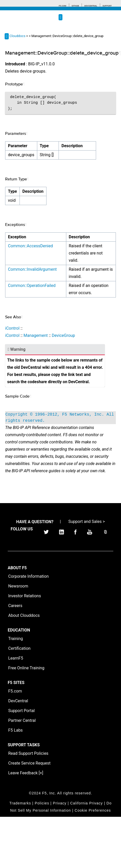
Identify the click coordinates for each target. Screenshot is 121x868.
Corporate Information (29, 576)
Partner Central (22, 720)
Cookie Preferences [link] (93, 810)
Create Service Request (29, 763)
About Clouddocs (24, 615)
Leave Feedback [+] (26, 773)
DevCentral (18, 701)
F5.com (63, 6)
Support (107, 6)
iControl (12, 328)
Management (35, 335)
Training (16, 639)
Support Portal (21, 711)
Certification (19, 648)
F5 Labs (15, 730)
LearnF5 (16, 658)
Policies (42, 803)
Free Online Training (26, 668)
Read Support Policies (28, 753)
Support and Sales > (87, 521)
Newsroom (18, 586)
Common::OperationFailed (32, 286)
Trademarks (20, 803)
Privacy (60, 803)
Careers (15, 606)
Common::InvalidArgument (32, 269)
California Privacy (86, 803)
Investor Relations (25, 596)
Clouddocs (17, 36)
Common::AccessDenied (30, 246)
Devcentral (91, 6)
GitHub (75, 6)
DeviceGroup (63, 335)
